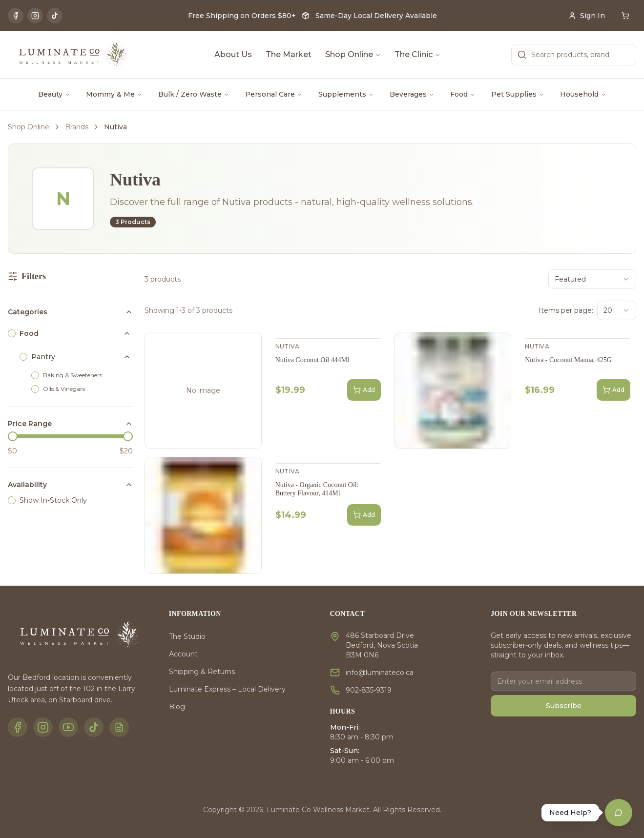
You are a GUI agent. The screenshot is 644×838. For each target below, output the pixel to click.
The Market (289, 54)
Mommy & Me (114, 94)
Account (183, 654)
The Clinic (417, 54)
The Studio (187, 636)
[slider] (13, 436)
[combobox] (592, 279)
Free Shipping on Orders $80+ (242, 16)
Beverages (412, 94)
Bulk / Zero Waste (194, 94)
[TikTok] (55, 16)
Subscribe (564, 706)
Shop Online (353, 54)
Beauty (54, 94)
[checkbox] (12, 333)
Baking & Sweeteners (73, 375)
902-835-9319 (369, 690)
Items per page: (566, 310)
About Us (233, 54)
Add (364, 390)
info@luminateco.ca (380, 673)
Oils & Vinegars (64, 389)
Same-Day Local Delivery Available (376, 16)
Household (583, 94)
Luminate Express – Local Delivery (227, 689)
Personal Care (274, 94)
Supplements (346, 94)
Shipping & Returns (202, 672)
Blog (177, 707)
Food (463, 94)
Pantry (43, 357)
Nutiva (288, 346)
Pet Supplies (518, 94)
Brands (77, 127)
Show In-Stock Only (53, 500)
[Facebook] (16, 16)
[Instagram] (35, 16)
